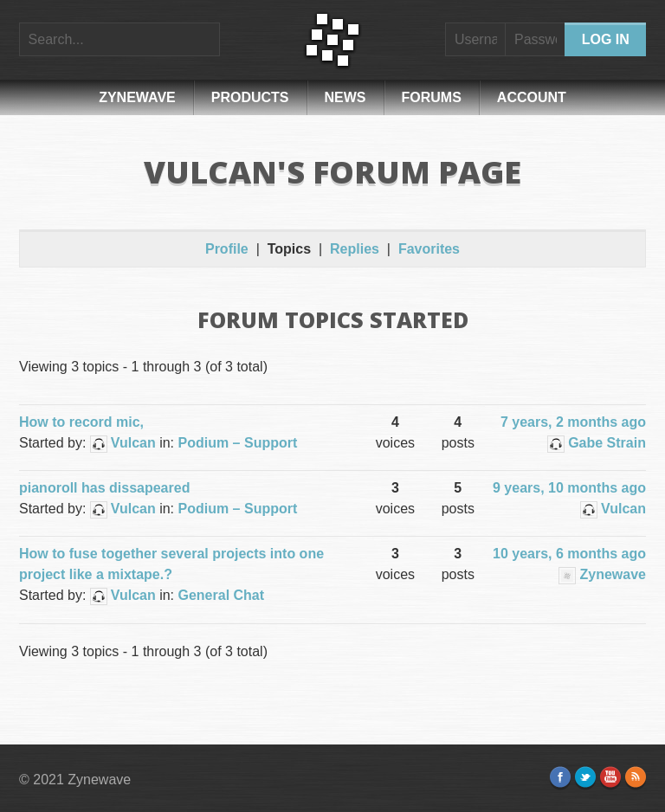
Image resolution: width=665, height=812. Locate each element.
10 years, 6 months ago (569, 554)
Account (532, 97)
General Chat (222, 595)
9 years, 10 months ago (569, 488)
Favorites (429, 249)
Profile (227, 249)
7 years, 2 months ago (573, 422)
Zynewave (137, 97)
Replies (355, 249)
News (345, 97)
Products (250, 97)
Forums (432, 97)
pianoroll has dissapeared (104, 488)
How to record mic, (81, 422)
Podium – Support (238, 443)
